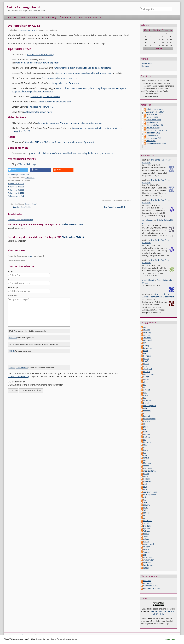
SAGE (145, 502)
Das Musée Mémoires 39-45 (115, 207)
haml (145, 432)
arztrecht (147, 338)
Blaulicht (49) (152, 122)
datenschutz (149, 374)
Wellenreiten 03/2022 (16, 187)
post (145, 489)
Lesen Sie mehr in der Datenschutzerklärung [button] (57, 639)
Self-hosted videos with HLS (40, 107)
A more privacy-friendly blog (41, 54)
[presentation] (27, 360)
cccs (145, 366)
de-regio (147, 377)
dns (145, 387)
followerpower (149, 419)
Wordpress (148, 565)
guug (145, 426)
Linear (30, 256)
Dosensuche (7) (153, 128)
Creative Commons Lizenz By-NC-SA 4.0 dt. (163, 613)
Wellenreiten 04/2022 (16, 184)
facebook (147, 411)
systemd (147, 528)
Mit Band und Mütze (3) (157, 130)
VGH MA (147, 547)
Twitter (146, 536)
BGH (145, 353)
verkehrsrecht (149, 544)
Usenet (146, 541)
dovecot (147, 390)
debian (146, 379)
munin (146, 474)
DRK (145, 393)
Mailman (147, 463)
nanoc (146, 476)
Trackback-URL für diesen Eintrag (20, 220)
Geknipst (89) (153, 117)
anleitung (147, 332)
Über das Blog (49, 17)
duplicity (147, 400)
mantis (146, 466)
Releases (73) (152, 135)
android (147, 330)
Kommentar (14, 296)
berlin (146, 351)
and (145, 327)
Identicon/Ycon (22, 367)
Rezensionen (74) (154, 138)
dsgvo (146, 395)
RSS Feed (147, 581)
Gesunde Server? (31, 204)
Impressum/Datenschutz (91, 17)
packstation (148, 481)
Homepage (13, 288)
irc (144, 447)
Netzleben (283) (153, 133)
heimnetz (147, 434)
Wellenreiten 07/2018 (73, 237)
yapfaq (146, 568)
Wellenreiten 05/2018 (72, 224)
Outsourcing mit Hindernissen (45, 97)
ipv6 (145, 445)
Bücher (146, 364)
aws (145, 343)
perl (145, 484)
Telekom (147, 531)
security (147, 505)
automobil (148, 340)
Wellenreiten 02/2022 (16, 190)
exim (145, 408)
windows (147, 562)
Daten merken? (17, 381)
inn (145, 440)
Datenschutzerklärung (19, 376)
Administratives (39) (155, 109)
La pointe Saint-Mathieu (22, 207)
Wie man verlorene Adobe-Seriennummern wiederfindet (158, 295)
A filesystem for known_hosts (38, 112)
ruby (145, 497)
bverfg (146, 361)
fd (144, 413)
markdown (148, 468)
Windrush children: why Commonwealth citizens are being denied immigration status (72, 153)
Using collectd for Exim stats (65, 83)
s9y (145, 500)
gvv (145, 429)
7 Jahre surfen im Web (16, 196)
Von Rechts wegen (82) (156, 143)
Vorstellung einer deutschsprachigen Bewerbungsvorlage (84, 73)
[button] (18, 170)
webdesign (148, 557)
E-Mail (11, 280)
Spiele (146, 510)
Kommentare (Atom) (152, 588)
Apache (146, 335)
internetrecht (149, 442)
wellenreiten (30, 178)
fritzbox (146, 421)
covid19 (146, 372)
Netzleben (12, 174)
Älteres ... (145, 66)
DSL (145, 398)
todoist (146, 534)
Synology (147, 526)
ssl (144, 518)
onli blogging (148, 220)
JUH (145, 453)
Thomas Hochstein (28, 30)
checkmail (148, 369)
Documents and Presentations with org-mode (37, 63)
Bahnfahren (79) (154, 114)
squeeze (147, 513)
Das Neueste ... (147, 63)
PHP (145, 487)
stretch (146, 523)
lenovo (146, 458)
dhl (145, 385)
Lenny (146, 455)
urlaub (146, 539)
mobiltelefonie (149, 471)
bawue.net (148, 348)
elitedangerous (150, 406)
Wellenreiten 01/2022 (16, 193)
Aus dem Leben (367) (155, 112)
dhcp (145, 382)
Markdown (13, 337)
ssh (145, 515)
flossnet (147, 416)
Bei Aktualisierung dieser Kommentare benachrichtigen (37, 385)
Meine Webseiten (30, 17)
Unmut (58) (151, 141)
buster (146, 359)
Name (11, 272)
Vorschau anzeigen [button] (17, 228)
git (144, 424)
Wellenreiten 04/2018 (24, 26)
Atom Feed (148, 583)
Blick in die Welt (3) (155, 125)
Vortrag (146, 552)
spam (146, 508)
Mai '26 (159, 48)
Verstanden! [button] (170, 639)
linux (145, 460)
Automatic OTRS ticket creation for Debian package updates (83, 68)
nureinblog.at (148, 280)
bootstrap (147, 356)
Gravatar (12, 367)
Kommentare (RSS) (151, 586)
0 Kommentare (23, 174)
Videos (146, 549)
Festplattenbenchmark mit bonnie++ (59, 78)
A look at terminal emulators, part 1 (56, 102)
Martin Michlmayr (28, 164)
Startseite (12, 17)
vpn (145, 555)
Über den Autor (67, 17)
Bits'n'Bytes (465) (154, 120)
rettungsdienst (150, 494)
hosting (146, 437)
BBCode (12, 351)
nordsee (147, 479)
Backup (146, 345)
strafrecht (147, 521)
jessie (146, 450)
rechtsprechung (150, 492)
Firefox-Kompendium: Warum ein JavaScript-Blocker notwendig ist (70, 123)
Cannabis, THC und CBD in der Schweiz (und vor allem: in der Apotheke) (59, 142)
